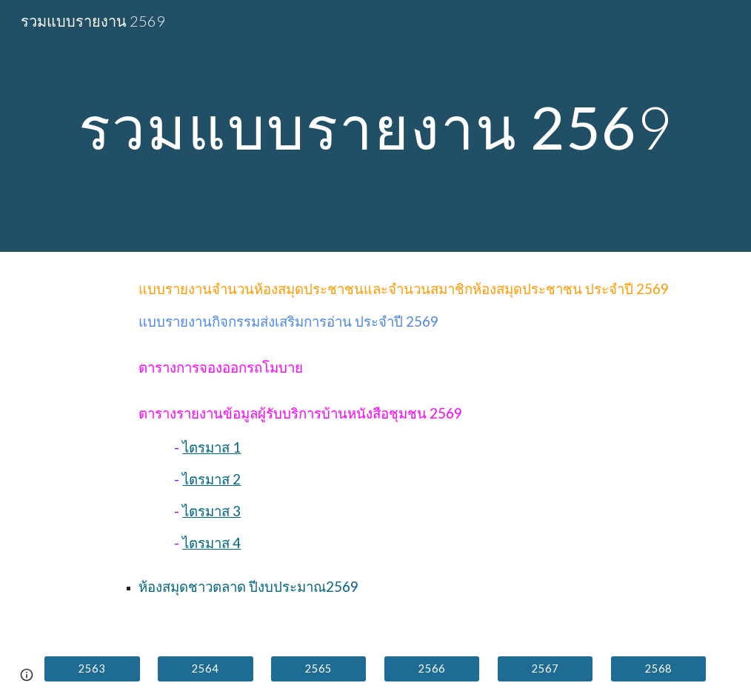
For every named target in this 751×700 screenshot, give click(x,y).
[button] (27, 675)
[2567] (545, 669)
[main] (375, 126)
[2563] (92, 669)
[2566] (432, 669)
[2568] (658, 669)
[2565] (318, 669)
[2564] (205, 669)
